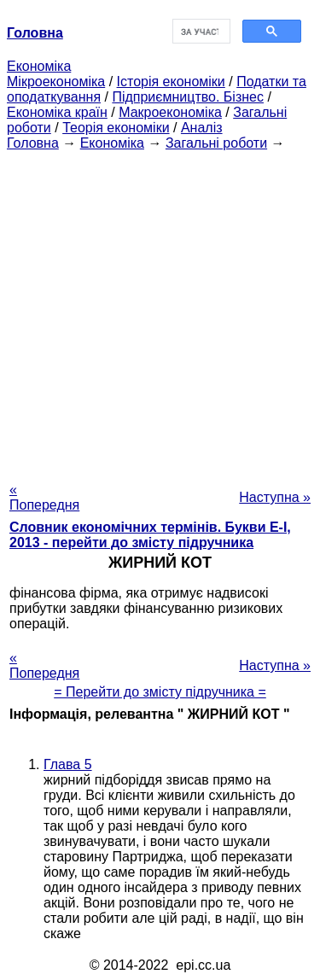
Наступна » (275, 497)
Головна (33, 143)
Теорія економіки (116, 128)
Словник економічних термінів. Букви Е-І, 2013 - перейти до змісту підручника (150, 535)
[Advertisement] (160, 311)
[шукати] (200, 32)
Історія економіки (171, 82)
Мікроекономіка (56, 82)
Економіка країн (57, 112)
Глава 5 (68, 764)
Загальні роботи (216, 143)
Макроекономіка (170, 112)
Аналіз (202, 128)
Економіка (39, 66)
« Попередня (44, 497)
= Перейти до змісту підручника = (160, 692)
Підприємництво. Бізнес (188, 97)
